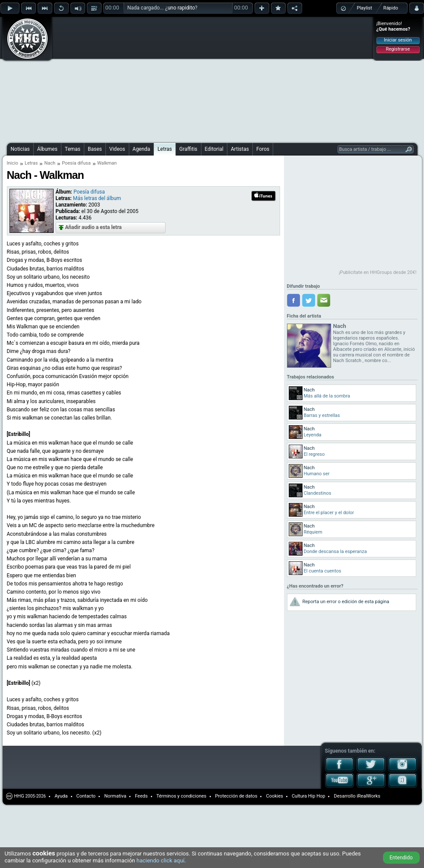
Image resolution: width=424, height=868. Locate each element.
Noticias (20, 149)
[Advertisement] (134, 79)
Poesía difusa (76, 163)
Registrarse (398, 49)
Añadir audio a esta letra (94, 227)
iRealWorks (368, 796)
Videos (117, 149)
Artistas (240, 149)
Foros (263, 149)
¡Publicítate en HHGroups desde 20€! (378, 272)
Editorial (214, 149)
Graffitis (188, 149)
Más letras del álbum (97, 198)
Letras (164, 149)
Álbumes (47, 149)
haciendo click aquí (161, 860)
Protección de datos (236, 796)
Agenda (142, 149)
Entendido (401, 858)
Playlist (365, 8)
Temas (73, 149)
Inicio (13, 163)
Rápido (391, 8)
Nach (50, 163)
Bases (95, 149)
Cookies (274, 796)
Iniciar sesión (398, 40)
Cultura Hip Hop (309, 796)
